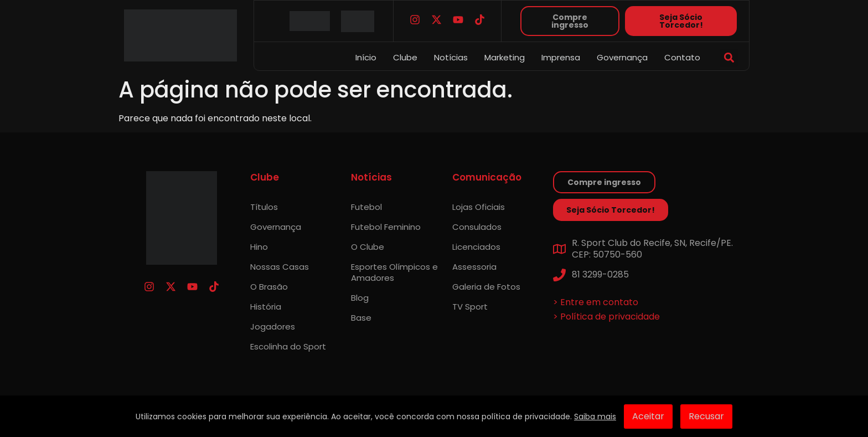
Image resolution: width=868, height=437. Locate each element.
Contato (682, 57)
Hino (259, 247)
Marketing (505, 57)
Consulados (477, 227)
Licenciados (476, 247)
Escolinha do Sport (288, 346)
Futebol (366, 207)
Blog (360, 298)
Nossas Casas (280, 267)
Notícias (451, 57)
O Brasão (269, 287)
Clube (405, 57)
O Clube (368, 247)
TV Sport (470, 307)
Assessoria (474, 267)
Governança (622, 57)
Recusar (706, 416)
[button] (729, 58)
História (266, 307)
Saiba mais (595, 417)
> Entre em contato (596, 302)
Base (361, 318)
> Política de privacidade (606, 317)
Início (366, 57)
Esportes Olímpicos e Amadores (394, 272)
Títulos (264, 207)
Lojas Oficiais (479, 207)
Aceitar (648, 416)
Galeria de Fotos (486, 287)
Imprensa (561, 57)
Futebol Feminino (386, 227)
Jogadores (273, 327)
